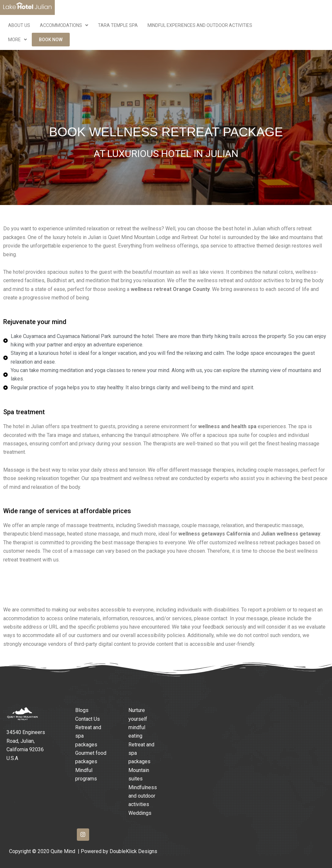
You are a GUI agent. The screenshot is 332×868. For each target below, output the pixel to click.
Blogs (82, 710)
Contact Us (88, 719)
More (18, 40)
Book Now (51, 40)
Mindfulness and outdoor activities (143, 796)
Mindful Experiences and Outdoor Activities (200, 25)
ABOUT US (19, 25)
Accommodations (64, 25)
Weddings (140, 813)
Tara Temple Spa (118, 25)
